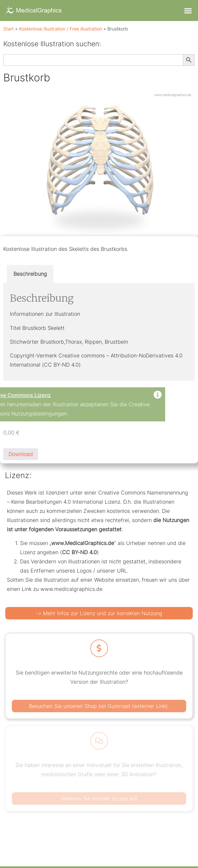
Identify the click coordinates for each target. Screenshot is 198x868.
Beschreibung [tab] (30, 274)
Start (9, 29)
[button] (188, 10)
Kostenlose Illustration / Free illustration (61, 29)
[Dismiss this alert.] (52, 395)
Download (21, 454)
